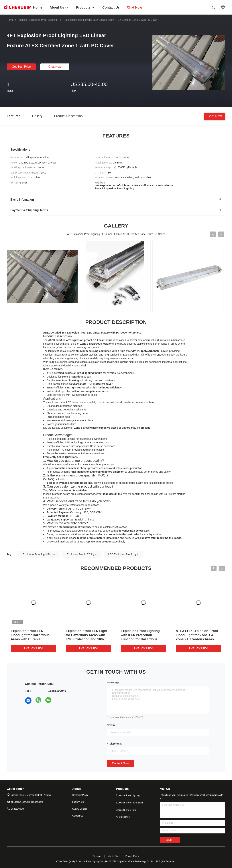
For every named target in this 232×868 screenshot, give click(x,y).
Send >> (170, 840)
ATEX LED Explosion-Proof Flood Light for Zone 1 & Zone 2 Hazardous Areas (197, 635)
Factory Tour (78, 802)
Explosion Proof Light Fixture (39, 554)
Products (22, 20)
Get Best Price (21, 67)
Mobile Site (113, 856)
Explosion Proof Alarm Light (129, 803)
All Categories (123, 817)
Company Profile (80, 795)
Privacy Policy (132, 856)
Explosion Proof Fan (126, 810)
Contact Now (120, 763)
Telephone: (115, 744)
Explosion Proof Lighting (43, 20)
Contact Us (78, 816)
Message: (114, 683)
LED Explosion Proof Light (123, 554)
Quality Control (79, 809)
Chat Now (55, 67)
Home (10, 20)
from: (112, 725)
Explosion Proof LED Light (82, 554)
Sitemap (97, 856)
